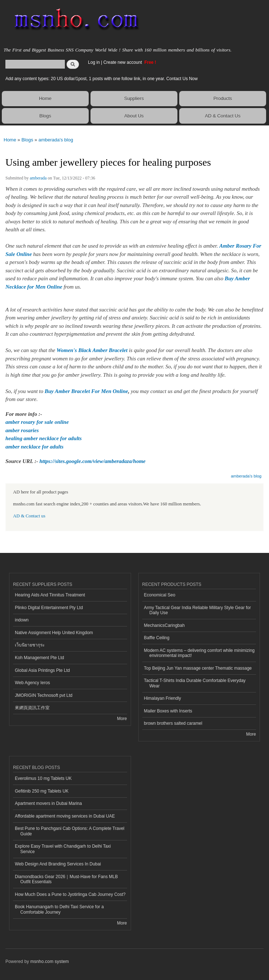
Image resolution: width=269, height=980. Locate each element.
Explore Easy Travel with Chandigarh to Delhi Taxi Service (63, 849)
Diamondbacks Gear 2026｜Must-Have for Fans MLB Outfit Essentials (66, 879)
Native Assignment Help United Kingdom (54, 633)
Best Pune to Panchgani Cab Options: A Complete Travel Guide (70, 831)
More (122, 719)
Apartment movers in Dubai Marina (48, 803)
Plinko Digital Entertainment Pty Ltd (49, 608)
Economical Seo (160, 595)
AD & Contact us (29, 516)
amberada (38, 178)
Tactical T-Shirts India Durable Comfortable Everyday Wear (195, 683)
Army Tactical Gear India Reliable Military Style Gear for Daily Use (198, 610)
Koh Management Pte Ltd (39, 658)
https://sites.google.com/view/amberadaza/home (93, 461)
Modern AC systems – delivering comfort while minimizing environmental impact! (199, 653)
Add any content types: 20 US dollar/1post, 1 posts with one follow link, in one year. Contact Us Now (102, 79)
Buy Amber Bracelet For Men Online (86, 391)
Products (222, 98)
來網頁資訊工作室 (32, 708)
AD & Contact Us (223, 116)
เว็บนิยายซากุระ (30, 645)
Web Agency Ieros (32, 683)
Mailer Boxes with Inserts (168, 711)
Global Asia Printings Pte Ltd (42, 670)
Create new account (123, 62)
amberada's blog (56, 140)
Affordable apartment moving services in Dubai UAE (65, 816)
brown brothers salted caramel (173, 723)
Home (45, 98)
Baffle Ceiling (157, 638)
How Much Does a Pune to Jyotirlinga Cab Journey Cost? (70, 894)
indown (22, 620)
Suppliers (134, 98)
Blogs (45, 116)
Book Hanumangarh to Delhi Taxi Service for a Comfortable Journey (59, 909)
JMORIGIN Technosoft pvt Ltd (44, 695)
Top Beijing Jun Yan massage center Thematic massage (198, 668)
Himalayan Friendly (163, 698)
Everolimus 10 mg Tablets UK (43, 778)
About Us (134, 116)
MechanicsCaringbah (165, 625)
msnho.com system (50, 962)
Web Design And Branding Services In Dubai (58, 864)
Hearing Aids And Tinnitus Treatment (50, 595)
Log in (94, 62)
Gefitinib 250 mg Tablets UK (42, 791)
